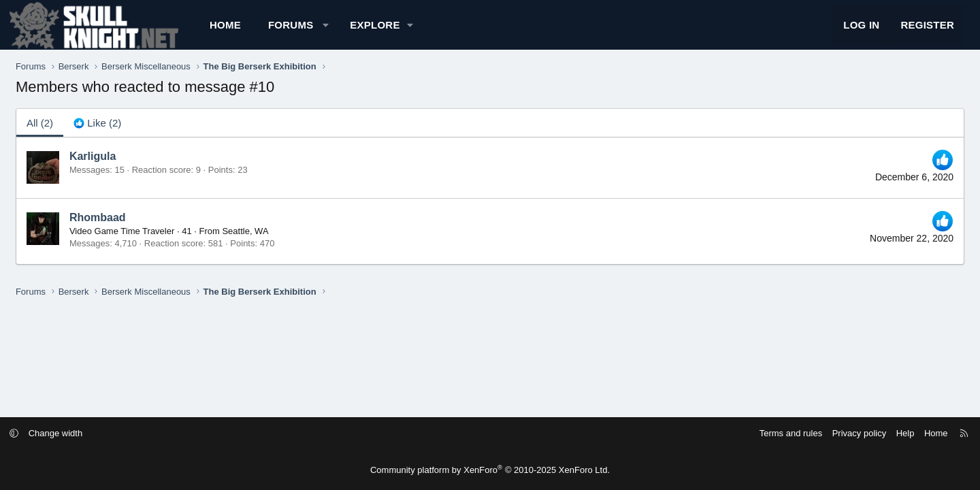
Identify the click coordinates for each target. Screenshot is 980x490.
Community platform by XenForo (490, 470)
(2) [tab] (82, 134)
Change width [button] (110, 433)
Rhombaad (140, 230)
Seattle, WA (288, 243)
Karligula (135, 168)
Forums (333, 31)
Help (851, 433)
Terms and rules (736, 433)
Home (267, 31)
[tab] (140, 134)
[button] (368, 31)
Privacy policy (805, 433)
